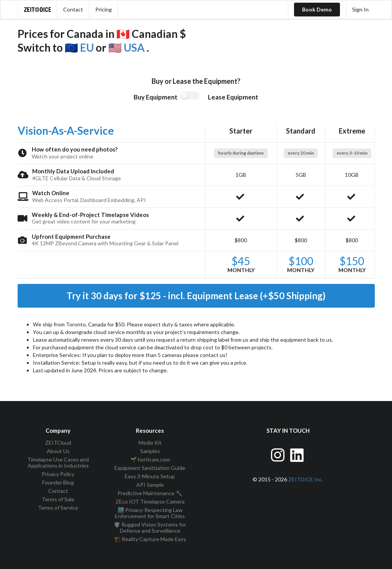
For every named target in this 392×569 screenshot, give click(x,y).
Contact (73, 9)
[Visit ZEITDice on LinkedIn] (298, 454)
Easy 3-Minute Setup (150, 476)
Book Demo (317, 9)
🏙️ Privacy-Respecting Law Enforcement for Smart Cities (150, 513)
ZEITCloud (58, 443)
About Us (58, 451)
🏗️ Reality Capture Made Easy (150, 539)
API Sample (150, 485)
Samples (150, 451)
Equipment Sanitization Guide (150, 468)
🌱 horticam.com (150, 459)
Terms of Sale (58, 499)
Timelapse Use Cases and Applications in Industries (58, 462)
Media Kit (150, 443)
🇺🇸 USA (127, 47)
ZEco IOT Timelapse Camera (150, 501)
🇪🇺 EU (80, 47)
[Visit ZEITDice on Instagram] (278, 454)
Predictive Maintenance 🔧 (150, 493)
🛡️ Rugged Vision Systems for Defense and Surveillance (150, 527)
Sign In (360, 9)
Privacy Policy (58, 474)
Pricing (104, 9)
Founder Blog (58, 482)
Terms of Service (58, 508)
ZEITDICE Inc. (306, 479)
